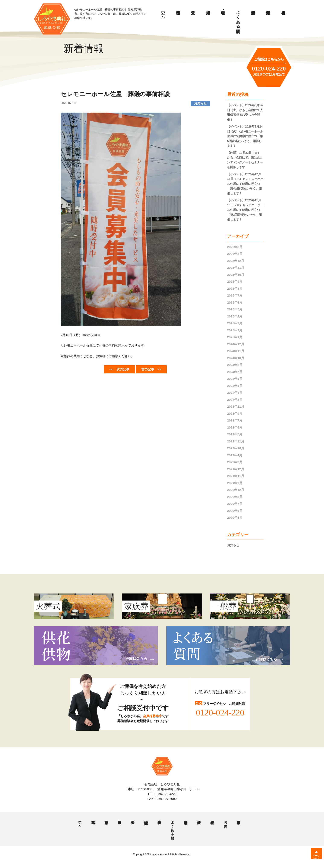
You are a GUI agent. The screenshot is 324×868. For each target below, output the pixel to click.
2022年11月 (236, 441)
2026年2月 (235, 254)
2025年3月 (235, 323)
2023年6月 (235, 427)
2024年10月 (236, 358)
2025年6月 (235, 302)
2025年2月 (235, 330)
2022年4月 (235, 455)
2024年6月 (235, 379)
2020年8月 (235, 497)
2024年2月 (235, 400)
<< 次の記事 (116, 369)
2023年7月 (235, 420)
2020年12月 (236, 490)
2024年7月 (235, 372)
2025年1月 (235, 337)
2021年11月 (236, 476)
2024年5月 (235, 386)
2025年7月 (235, 295)
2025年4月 (235, 316)
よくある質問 (238, 17)
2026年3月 (235, 247)
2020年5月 (235, 518)
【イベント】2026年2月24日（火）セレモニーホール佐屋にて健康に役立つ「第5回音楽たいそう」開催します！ (245, 136)
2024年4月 (235, 393)
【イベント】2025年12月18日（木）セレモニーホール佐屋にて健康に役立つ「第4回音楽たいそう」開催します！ (245, 184)
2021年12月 (236, 469)
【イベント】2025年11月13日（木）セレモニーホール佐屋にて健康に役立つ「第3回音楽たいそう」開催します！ (245, 210)
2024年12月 (236, 344)
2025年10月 (236, 275)
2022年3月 (235, 462)
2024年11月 (236, 351)
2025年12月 (236, 261)
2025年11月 (236, 268)
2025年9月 (235, 281)
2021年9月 (235, 483)
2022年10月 (236, 448)
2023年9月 (235, 413)
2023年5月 (235, 434)
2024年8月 (235, 365)
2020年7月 (235, 504)
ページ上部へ (313, 859)
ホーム (163, 12)
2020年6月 (235, 511)
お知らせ (234, 545)
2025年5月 (235, 309)
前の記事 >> (154, 369)
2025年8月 (235, 289)
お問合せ (225, 823)
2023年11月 (236, 406)
